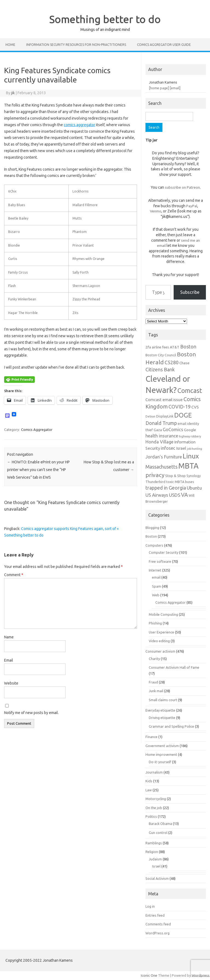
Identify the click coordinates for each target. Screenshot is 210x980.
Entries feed (155, 915)
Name (9, 637)
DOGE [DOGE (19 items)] (183, 415)
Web (156, 595)
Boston (151, 536)
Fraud (153, 682)
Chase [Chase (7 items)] (184, 363)
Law (149, 790)
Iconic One (149, 975)
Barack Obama (160, 824)
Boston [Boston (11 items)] (188, 347)
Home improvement (161, 754)
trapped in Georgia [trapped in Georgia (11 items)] (166, 488)
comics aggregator (79, 125)
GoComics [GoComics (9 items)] (173, 430)
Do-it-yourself (160, 762)
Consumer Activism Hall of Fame (174, 667)
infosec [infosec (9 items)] (168, 448)
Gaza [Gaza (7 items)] (158, 430)
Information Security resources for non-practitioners (76, 45)
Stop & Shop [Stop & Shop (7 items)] (175, 476)
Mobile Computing (163, 614)
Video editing (159, 641)
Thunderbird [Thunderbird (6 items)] (155, 482)
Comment (14, 575)
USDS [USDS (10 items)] (175, 495)
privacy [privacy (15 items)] (155, 475)
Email (9, 660)
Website (11, 683)
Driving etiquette (162, 718)
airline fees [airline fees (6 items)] (160, 347)
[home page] (159, 88)
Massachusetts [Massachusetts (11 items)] (161, 467)
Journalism (154, 772)
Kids (149, 781)
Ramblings (154, 843)
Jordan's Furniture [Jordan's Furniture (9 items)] (164, 457)
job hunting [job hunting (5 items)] (195, 449)
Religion (152, 852)
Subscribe (190, 292)
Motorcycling (156, 799)
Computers (154, 545)
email (156, 577)
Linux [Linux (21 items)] (191, 456)
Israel (156, 866)
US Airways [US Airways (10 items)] (157, 495)
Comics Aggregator (37, 430)
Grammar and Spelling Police (171, 726)
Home (10, 45)
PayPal (192, 206)
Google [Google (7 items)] (190, 430)
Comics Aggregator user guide (164, 45)
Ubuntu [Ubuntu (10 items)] (194, 488)
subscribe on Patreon (182, 187)
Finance (151, 737)
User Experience (161, 632)
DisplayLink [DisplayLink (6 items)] (165, 416)
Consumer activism (160, 651)
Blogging (152, 528)
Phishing (155, 623)
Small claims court (163, 700)
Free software (160, 561)
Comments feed (158, 924)
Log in (150, 906)
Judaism (155, 859)
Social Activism (157, 878)
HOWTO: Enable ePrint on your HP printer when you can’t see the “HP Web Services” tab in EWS (38, 470)
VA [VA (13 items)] (184, 495)
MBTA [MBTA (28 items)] (188, 466)
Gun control (158, 833)
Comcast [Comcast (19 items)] (190, 390)
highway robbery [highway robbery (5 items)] (190, 436)
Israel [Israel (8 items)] (181, 448)
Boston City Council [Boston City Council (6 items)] (161, 355)
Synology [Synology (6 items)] (194, 476)
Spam (157, 586)
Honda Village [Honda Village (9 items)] (159, 442)
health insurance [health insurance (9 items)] (162, 436)
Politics (151, 816)
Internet (155, 570)
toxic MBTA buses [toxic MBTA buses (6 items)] (180, 482)
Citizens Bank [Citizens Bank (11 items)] (160, 369)
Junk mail (156, 691)
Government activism (162, 746)
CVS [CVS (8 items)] (195, 407)
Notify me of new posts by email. (31, 713)
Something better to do (105, 19)
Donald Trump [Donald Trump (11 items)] (161, 423)
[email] (175, 88)
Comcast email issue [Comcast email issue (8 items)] (164, 400)
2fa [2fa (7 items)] (148, 347)
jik (13, 93)
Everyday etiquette (160, 710)
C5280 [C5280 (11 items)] (172, 362)
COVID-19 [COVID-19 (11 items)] (180, 407)
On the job (154, 808)
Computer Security (164, 552)
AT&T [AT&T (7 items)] (175, 347)
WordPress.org (157, 933)
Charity (154, 659)
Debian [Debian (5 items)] (150, 416)
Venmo (156, 211)
